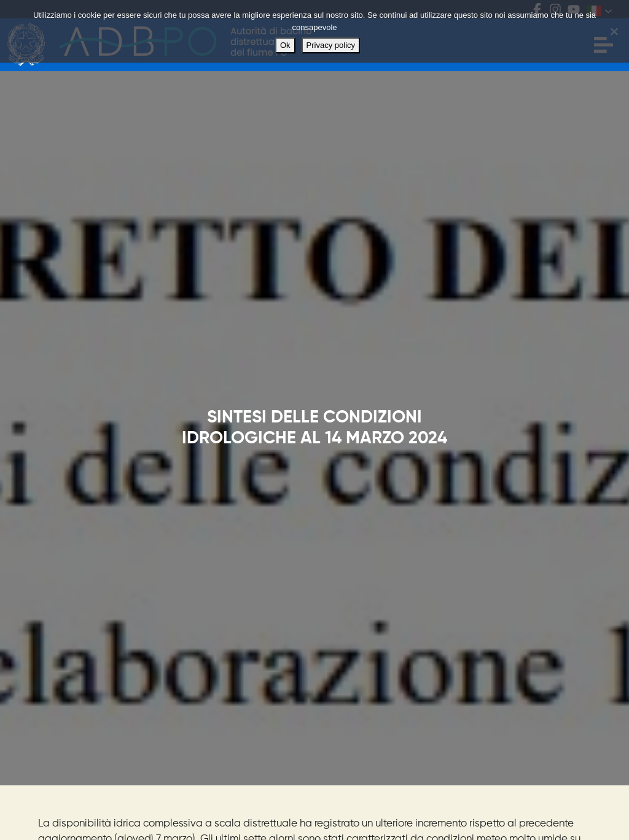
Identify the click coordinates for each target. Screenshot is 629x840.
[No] (614, 31)
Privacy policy (331, 45)
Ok (285, 45)
